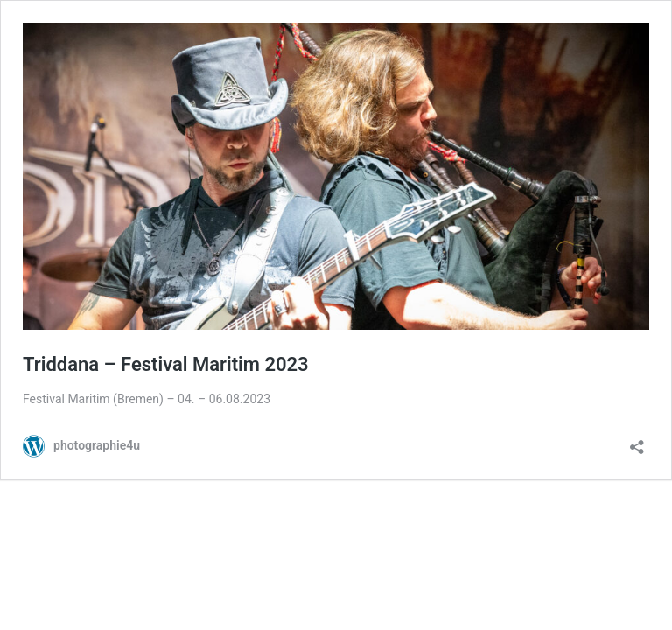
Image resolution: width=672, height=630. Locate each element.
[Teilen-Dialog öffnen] (637, 441)
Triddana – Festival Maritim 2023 (166, 364)
